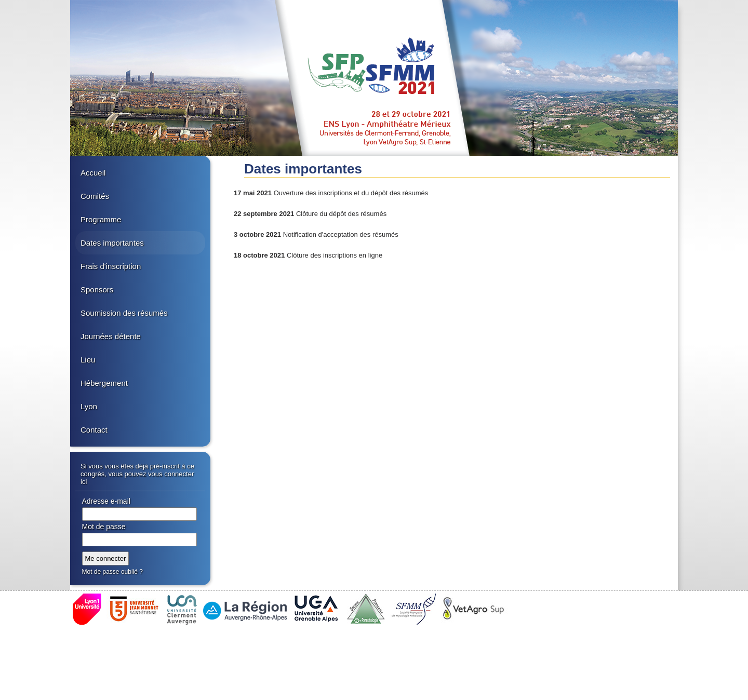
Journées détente (111, 336)
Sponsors (97, 290)
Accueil (93, 173)
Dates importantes (112, 243)
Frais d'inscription (111, 266)
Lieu (88, 360)
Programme (101, 219)
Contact (94, 430)
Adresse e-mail (106, 501)
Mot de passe (104, 527)
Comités (95, 196)
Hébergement (104, 383)
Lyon (89, 406)
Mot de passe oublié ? (112, 572)
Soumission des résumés (124, 313)
